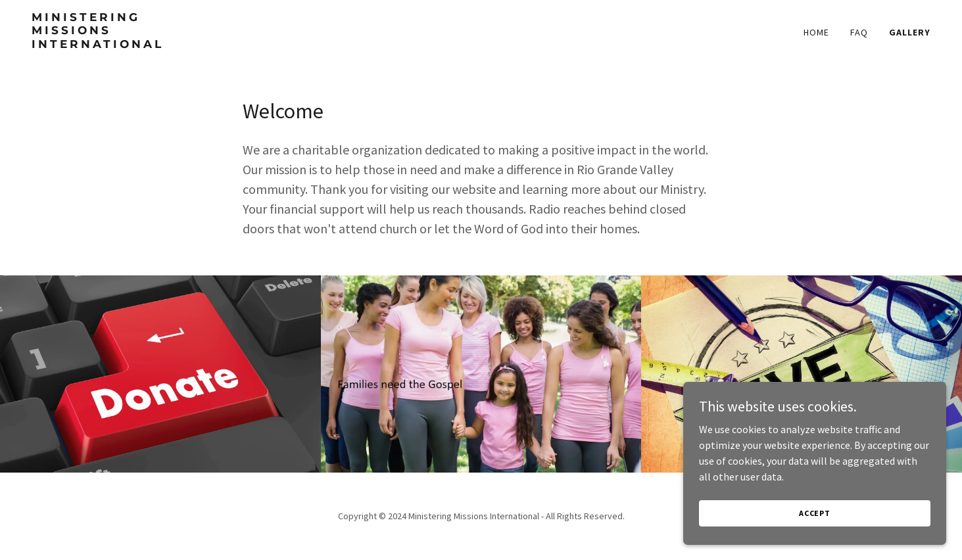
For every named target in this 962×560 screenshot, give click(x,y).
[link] (189, 44)
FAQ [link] (859, 32)
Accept (815, 513)
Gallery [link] (910, 32)
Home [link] (816, 32)
